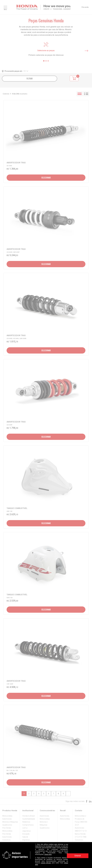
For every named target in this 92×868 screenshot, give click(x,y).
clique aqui (48, 854)
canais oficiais (46, 863)
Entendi (78, 856)
